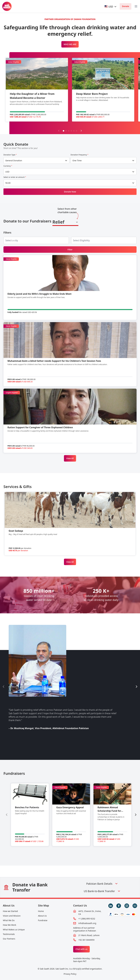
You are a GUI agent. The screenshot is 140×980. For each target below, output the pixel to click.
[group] (30, 815)
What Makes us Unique (14, 930)
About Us (9, 905)
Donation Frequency (80, 155)
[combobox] (111, 7)
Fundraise (43, 920)
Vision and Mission (12, 916)
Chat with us (81, 949)
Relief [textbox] (58, 222)
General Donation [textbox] (14, 160)
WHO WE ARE (70, 44)
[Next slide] (81, 131)
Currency (8, 166)
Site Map (43, 905)
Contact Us (80, 905)
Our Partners (9, 939)
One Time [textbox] (77, 160)
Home (41, 911)
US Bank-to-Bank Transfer (102, 891)
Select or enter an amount (15, 177)
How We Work (10, 925)
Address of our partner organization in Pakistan (85, 929)
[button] (64, 131)
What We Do (9, 920)
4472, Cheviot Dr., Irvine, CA (90, 913)
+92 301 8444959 (86, 940)
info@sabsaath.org (87, 923)
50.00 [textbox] (8, 183)
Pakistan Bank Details (102, 884)
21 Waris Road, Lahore (89, 935)
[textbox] (109, 7)
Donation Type (10, 155)
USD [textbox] (7, 172)
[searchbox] (14, 240)
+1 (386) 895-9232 (87, 919)
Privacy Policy (70, 974)
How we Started (10, 911)
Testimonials (9, 934)
